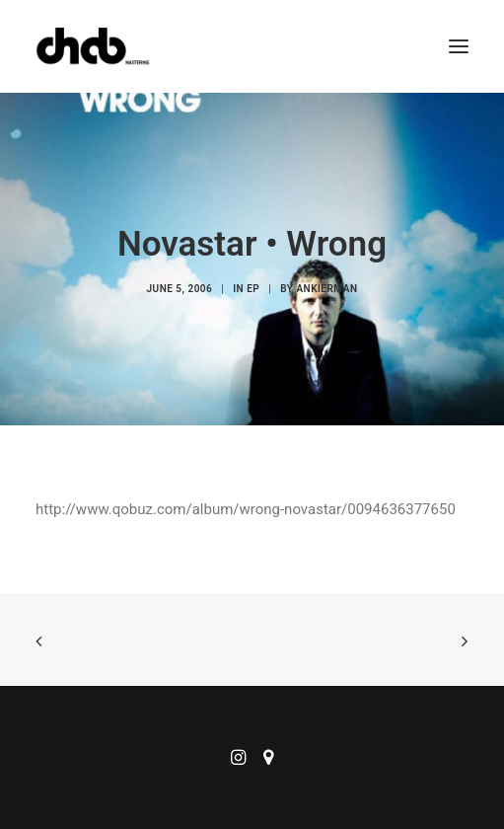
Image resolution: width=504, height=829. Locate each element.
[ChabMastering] (93, 46)
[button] (459, 46)
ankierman (326, 289)
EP (253, 289)
